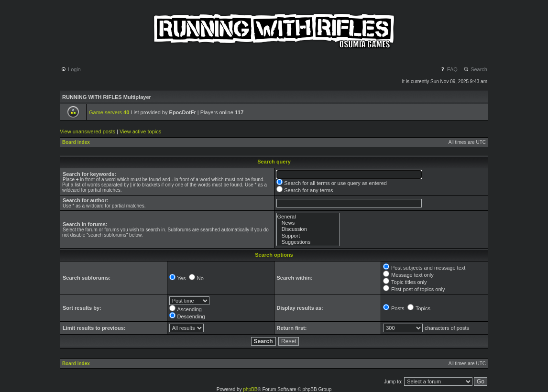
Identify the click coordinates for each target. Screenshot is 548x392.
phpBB (250, 389)
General (308, 217)
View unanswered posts (88, 131)
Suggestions (308, 242)
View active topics (140, 131)
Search (475, 69)
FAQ (449, 69)
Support (308, 236)
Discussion (308, 229)
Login (71, 69)
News (308, 223)
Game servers (109, 112)
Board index (76, 142)
